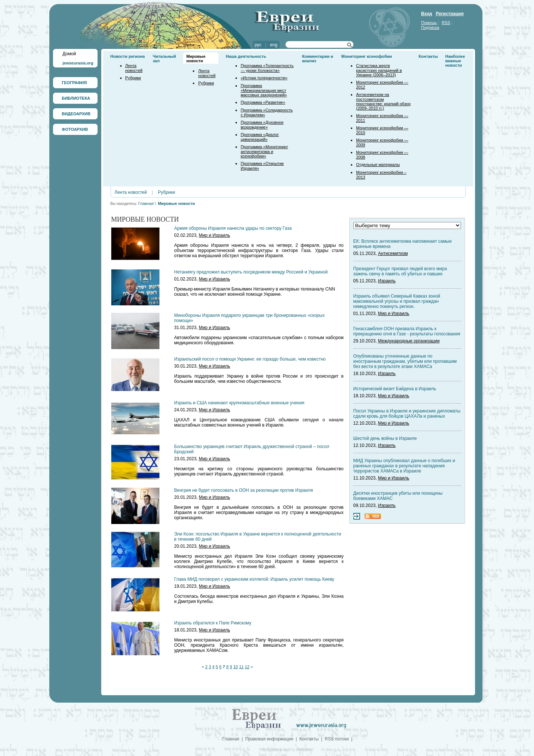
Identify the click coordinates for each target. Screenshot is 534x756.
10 (235, 667)
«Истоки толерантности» (264, 78)
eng (274, 45)
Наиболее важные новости (455, 61)
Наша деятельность (246, 56)
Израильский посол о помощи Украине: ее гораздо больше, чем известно (250, 359)
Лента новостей (134, 68)
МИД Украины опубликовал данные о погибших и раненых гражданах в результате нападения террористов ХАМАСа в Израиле (404, 466)
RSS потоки (337, 739)
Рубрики (133, 78)
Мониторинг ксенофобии (367, 56)
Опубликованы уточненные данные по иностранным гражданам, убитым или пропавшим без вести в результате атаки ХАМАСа (405, 361)
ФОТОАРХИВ (75, 129)
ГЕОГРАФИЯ (75, 83)
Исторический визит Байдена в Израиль (395, 389)
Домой (70, 54)
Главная (146, 203)
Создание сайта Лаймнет (288, 750)
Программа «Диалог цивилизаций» (260, 137)
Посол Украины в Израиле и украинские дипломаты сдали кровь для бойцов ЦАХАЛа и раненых (407, 414)
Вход (427, 14)
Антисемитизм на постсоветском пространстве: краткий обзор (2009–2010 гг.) (383, 101)
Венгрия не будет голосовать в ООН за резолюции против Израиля (244, 490)
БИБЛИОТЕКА (76, 98)
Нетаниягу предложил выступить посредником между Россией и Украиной (251, 272)
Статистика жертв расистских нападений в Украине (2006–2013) (379, 70)
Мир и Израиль (214, 235)
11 (241, 667)
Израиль (387, 281)
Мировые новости (196, 59)
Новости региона (128, 56)
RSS (446, 23)
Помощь (429, 23)
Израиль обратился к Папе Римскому (213, 623)
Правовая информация (269, 739)
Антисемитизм (393, 253)
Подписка (430, 27)
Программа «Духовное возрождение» (262, 125)
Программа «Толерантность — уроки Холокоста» (267, 68)
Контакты (428, 56)
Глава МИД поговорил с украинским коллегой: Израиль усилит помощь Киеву (254, 579)
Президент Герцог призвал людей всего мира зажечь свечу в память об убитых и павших (400, 271)
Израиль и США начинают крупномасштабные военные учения (239, 403)
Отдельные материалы (378, 165)
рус (258, 45)
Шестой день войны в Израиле (385, 438)
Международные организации (409, 341)
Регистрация (450, 14)
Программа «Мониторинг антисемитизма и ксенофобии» (264, 151)
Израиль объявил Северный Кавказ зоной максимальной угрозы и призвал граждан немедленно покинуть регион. (397, 301)
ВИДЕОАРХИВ (76, 114)
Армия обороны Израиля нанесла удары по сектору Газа (233, 228)
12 (247, 667)
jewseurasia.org (78, 63)
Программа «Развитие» (263, 102)
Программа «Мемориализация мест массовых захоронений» (264, 90)
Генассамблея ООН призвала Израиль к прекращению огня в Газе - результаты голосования (407, 331)
